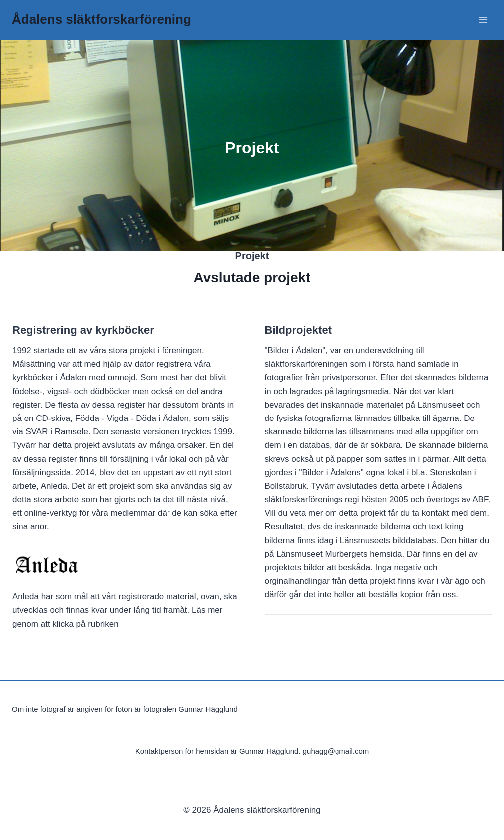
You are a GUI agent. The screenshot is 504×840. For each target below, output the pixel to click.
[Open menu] (483, 20)
